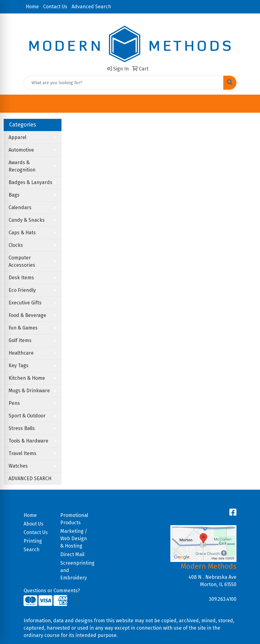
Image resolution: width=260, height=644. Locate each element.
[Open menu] (248, 104)
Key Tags (19, 365)
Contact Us (55, 7)
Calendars (20, 207)
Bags (14, 195)
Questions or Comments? (52, 591)
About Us (33, 524)
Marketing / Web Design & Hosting (74, 539)
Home (32, 7)
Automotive (21, 150)
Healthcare (21, 353)
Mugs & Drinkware (29, 391)
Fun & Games (23, 328)
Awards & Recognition (22, 166)
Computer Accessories (22, 261)
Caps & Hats (22, 233)
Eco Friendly (22, 290)
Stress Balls (22, 428)
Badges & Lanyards (30, 182)
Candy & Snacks (27, 220)
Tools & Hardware (28, 441)
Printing (33, 541)
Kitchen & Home (27, 378)
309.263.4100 (223, 599)
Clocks (16, 245)
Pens (14, 403)
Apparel (17, 137)
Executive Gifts (25, 303)
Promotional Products (74, 519)
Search (32, 550)
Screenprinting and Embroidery (75, 570)
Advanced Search (91, 7)
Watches (18, 466)
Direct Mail (72, 554)
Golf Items (20, 340)
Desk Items (21, 278)
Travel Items (22, 453)
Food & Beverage (27, 315)
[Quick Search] (124, 83)
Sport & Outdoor (27, 416)
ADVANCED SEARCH (30, 478)
